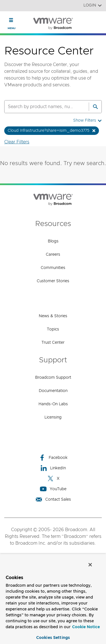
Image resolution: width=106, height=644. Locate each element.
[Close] (90, 565)
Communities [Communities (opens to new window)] (53, 268)
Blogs (53, 241)
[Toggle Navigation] (11, 20)
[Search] (95, 107)
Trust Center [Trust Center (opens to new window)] (53, 343)
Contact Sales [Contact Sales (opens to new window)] (53, 499)
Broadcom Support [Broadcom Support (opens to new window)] (53, 378)
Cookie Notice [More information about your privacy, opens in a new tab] (86, 627)
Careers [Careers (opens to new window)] (53, 255)
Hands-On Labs (53, 404)
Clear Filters (17, 142)
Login (93, 6)
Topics (53, 329)
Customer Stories (53, 281)
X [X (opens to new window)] (53, 478)
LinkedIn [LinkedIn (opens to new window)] (53, 468)
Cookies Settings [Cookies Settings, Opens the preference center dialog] (53, 638)
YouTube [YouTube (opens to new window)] (53, 489)
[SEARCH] (41, 107)
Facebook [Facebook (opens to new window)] (53, 458)
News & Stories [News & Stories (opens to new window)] (53, 316)
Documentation (53, 391)
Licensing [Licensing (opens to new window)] (53, 417)
